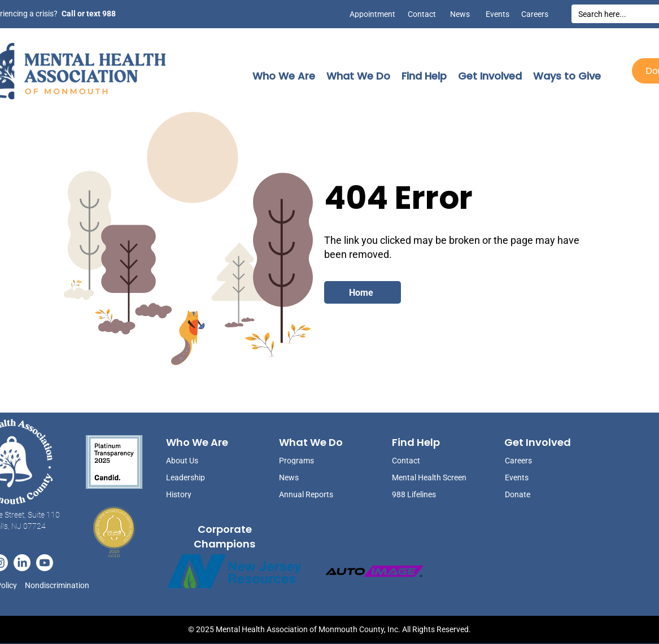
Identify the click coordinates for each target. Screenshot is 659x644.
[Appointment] (370, 14)
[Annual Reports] (307, 494)
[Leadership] (194, 477)
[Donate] (533, 494)
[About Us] (194, 460)
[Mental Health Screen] (431, 477)
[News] (456, 14)
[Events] (495, 14)
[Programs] (307, 460)
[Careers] (534, 14)
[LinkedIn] (22, 563)
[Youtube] (45, 563)
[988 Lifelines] (431, 494)
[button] (284, 76)
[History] (194, 494)
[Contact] (422, 14)
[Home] (363, 292)
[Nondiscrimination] (60, 586)
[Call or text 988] (88, 14)
